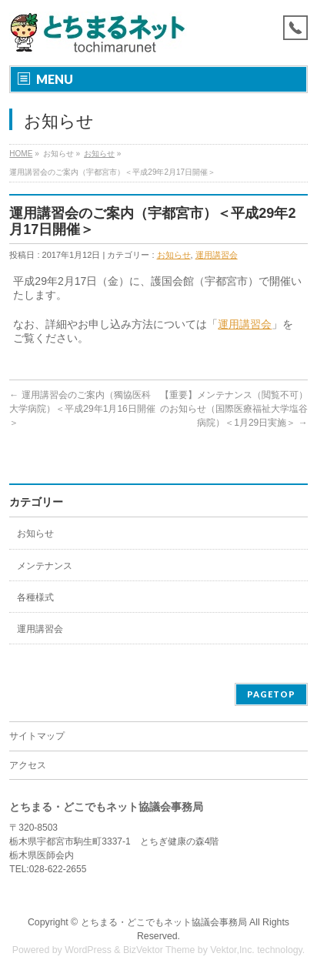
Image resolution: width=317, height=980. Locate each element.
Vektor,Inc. (232, 950)
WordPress (88, 950)
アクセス (28, 765)
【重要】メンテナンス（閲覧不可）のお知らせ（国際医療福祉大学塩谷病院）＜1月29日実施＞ (234, 409)
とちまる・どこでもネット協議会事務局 (164, 922)
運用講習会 (217, 255)
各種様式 (35, 597)
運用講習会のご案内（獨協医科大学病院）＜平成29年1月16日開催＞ (82, 409)
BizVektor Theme (159, 950)
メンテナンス (45, 566)
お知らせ (99, 154)
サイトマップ (37, 736)
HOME (21, 154)
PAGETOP (271, 694)
